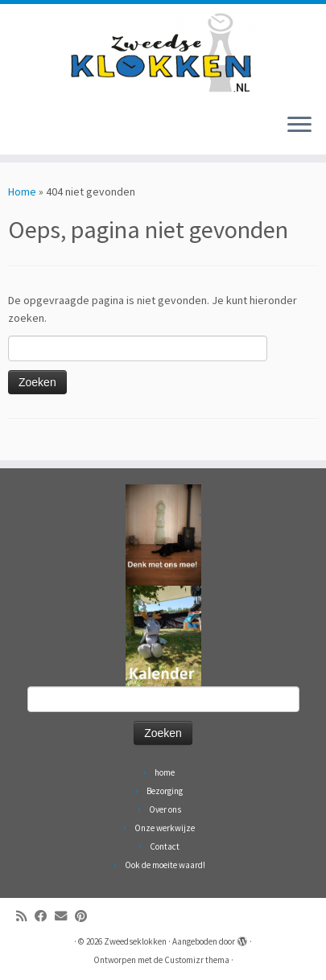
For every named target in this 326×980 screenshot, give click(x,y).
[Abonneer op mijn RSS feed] (25, 916)
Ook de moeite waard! (165, 865)
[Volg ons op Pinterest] (85, 916)
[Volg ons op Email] (65, 916)
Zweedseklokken (135, 941)
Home (22, 191)
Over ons (165, 809)
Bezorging (165, 791)
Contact (165, 846)
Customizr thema (197, 960)
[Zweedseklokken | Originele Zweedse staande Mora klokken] (163, 52)
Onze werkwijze (165, 828)
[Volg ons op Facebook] (45, 916)
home (165, 772)
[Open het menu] (299, 126)
